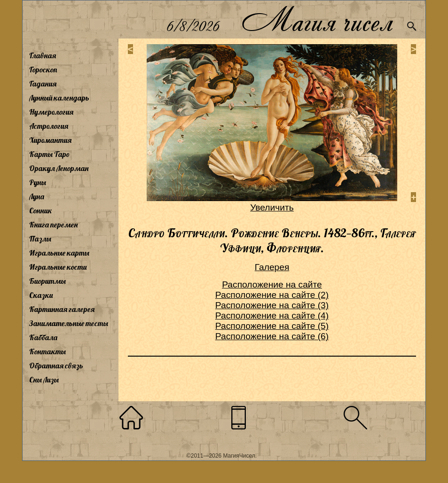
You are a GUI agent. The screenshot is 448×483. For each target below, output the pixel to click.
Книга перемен (53, 225)
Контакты (47, 351)
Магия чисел (317, 19)
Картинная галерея (62, 309)
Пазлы (40, 239)
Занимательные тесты (69, 323)
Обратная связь (56, 366)
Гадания (43, 84)
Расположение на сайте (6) (272, 336)
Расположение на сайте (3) (272, 305)
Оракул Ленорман (59, 168)
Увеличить (272, 207)
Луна (37, 196)
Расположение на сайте (272, 284)
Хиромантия (50, 140)
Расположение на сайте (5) (272, 326)
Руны (38, 182)
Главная (43, 55)
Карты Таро (49, 154)
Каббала (43, 337)
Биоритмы (47, 281)
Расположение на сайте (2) (272, 295)
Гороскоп (43, 70)
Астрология (49, 126)
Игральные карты (59, 253)
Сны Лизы (44, 380)
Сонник (41, 210)
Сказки (41, 295)
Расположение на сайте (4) (272, 316)
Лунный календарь (59, 98)
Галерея (272, 267)
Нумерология (51, 112)
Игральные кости (58, 267)
